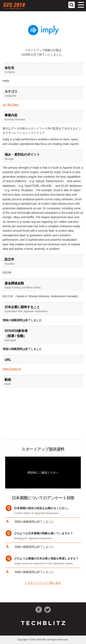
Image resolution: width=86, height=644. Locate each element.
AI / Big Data (11, 105)
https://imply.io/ (12, 369)
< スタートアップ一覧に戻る (43, 583)
